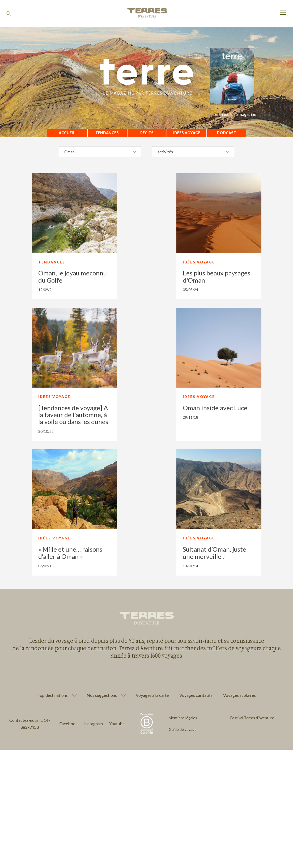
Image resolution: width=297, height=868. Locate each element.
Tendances (107, 133)
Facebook (69, 724)
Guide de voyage (183, 729)
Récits (147, 133)
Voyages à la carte (152, 695)
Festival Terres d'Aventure (252, 718)
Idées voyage (187, 133)
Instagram (94, 724)
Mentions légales (183, 718)
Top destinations (53, 695)
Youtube (117, 724)
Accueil (67, 133)
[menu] (283, 13)
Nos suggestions (102, 695)
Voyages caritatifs (196, 695)
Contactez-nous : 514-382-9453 (30, 724)
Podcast (227, 133)
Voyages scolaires (239, 695)
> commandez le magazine (232, 114)
